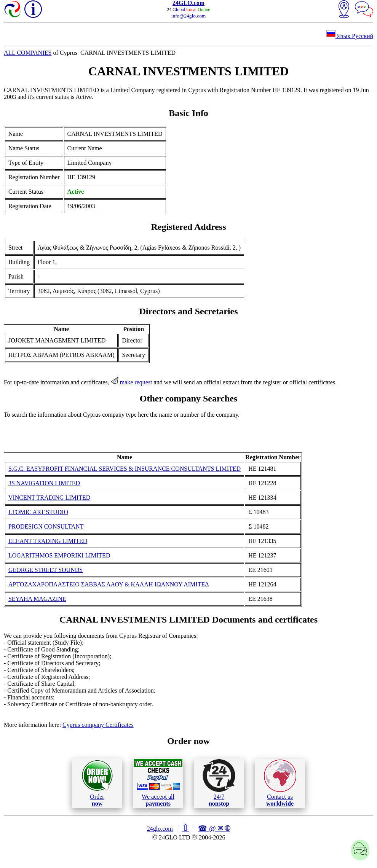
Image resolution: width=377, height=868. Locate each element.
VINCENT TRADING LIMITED (49, 498)
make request (132, 382)
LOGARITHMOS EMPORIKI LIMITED (59, 555)
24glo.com (160, 829)
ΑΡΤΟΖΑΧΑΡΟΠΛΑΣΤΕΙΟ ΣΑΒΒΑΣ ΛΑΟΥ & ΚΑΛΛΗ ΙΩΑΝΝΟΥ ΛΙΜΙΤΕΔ (109, 584)
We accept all (158, 783)
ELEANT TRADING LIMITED (48, 541)
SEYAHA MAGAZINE (37, 599)
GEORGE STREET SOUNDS (46, 570)
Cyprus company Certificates (98, 725)
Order (97, 783)
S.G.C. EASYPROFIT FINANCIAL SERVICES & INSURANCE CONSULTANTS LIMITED (125, 469)
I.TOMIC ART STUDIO (38, 512)
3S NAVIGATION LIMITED (44, 483)
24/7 (219, 783)
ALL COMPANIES (28, 53)
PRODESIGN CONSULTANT (46, 526)
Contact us (280, 783)
